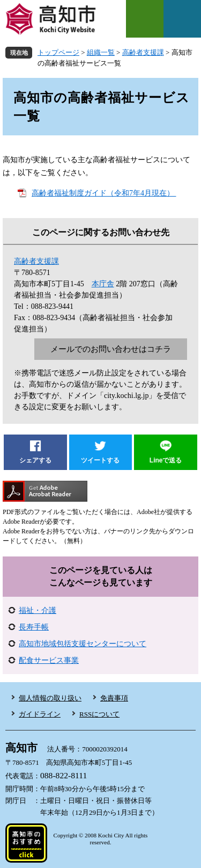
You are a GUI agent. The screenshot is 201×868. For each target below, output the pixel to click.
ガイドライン (40, 714)
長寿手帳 (34, 627)
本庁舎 (103, 284)
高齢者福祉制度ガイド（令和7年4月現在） (104, 193)
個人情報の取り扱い (50, 698)
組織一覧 (101, 52)
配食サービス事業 (49, 660)
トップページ (58, 52)
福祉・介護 (38, 610)
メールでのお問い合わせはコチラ (111, 349)
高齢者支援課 (143, 52)
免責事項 (114, 698)
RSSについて (99, 714)
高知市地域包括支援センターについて (83, 644)
